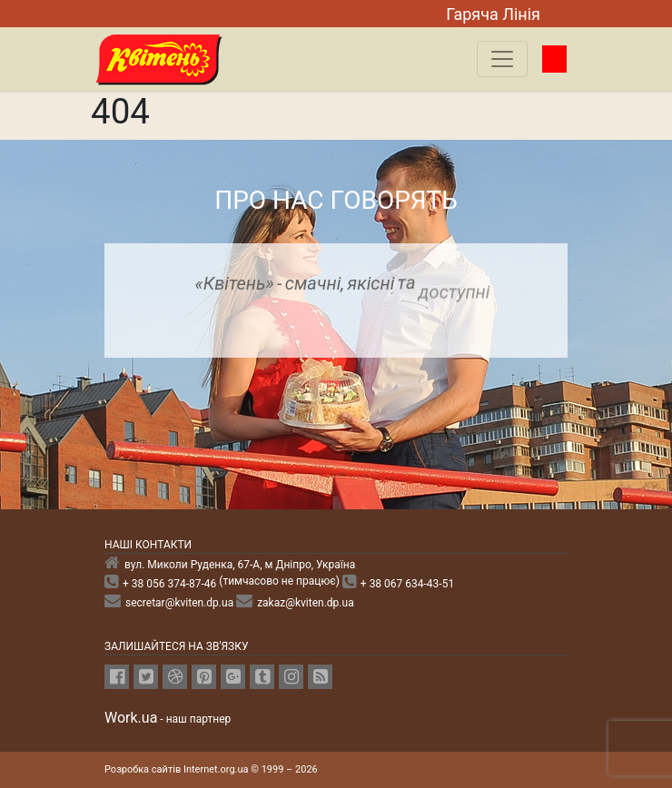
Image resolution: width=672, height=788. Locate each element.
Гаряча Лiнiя (493, 14)
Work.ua (131, 718)
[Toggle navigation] (502, 59)
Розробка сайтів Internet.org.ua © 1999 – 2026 (211, 769)
